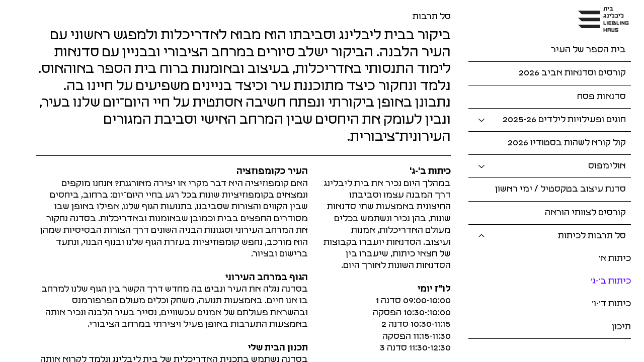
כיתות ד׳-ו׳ (611, 304)
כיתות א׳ (615, 258)
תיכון (621, 327)
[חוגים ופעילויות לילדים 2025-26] (481, 120)
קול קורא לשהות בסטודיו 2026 (567, 143)
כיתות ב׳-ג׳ (611, 281)
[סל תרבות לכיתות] (481, 236)
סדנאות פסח (601, 97)
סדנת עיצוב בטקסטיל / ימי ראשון (560, 189)
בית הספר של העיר (588, 50)
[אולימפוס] (481, 166)
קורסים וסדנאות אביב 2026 (572, 73)
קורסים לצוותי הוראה (585, 213)
